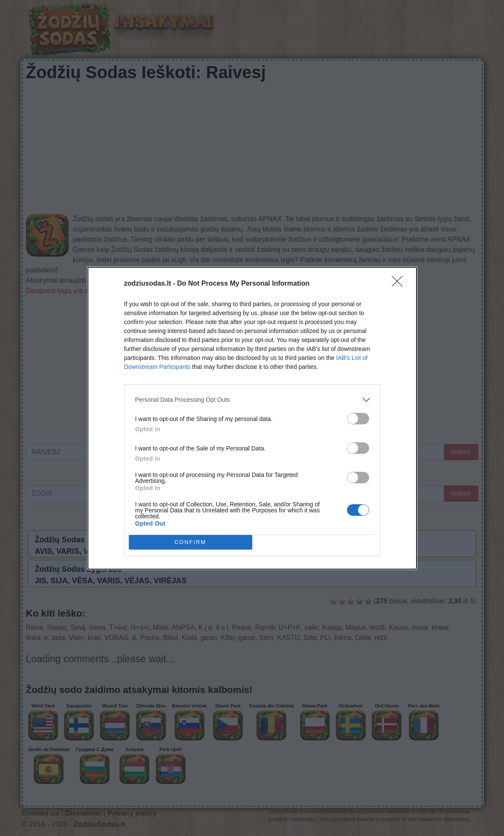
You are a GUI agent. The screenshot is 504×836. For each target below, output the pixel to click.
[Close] (400, 284)
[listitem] (252, 400)
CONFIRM (191, 542)
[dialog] (252, 418)
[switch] (358, 419)
